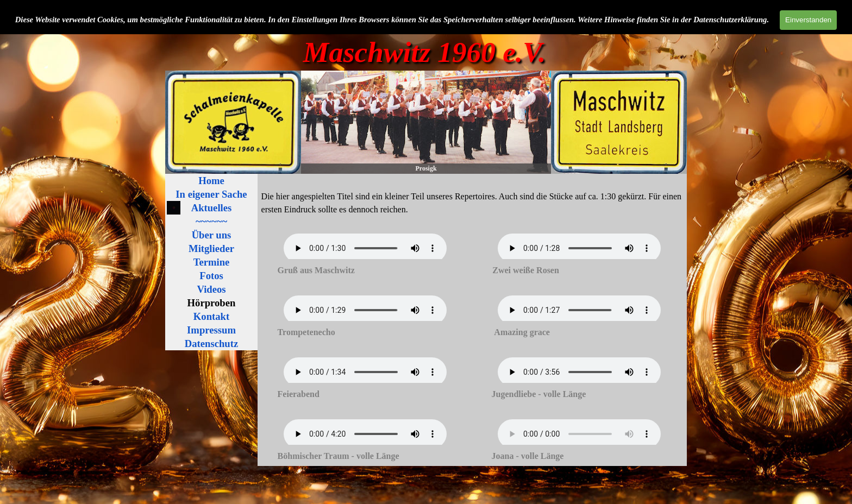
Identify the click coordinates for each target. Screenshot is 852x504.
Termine (212, 262)
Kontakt (211, 316)
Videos (211, 289)
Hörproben (212, 303)
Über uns (212, 235)
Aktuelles (212, 208)
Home (211, 181)
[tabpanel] (472, 202)
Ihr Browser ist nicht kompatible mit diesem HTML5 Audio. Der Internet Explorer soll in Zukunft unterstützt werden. (365, 248)
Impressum (211, 330)
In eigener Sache (211, 194)
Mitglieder (211, 248)
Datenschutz (211, 344)
